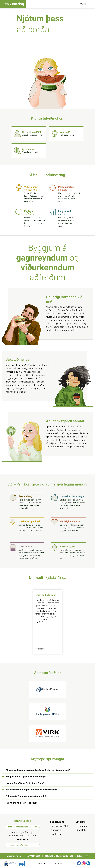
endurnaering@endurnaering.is (22, 845)
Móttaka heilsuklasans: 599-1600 (23, 827)
